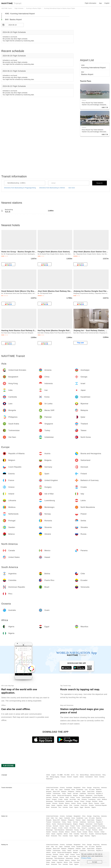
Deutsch (69, 777)
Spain (67, 797)
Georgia (89, 788)
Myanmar (99, 790)
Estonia (62, 797)
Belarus (67, 803)
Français (63, 777)
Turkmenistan (57, 794)
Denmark (56, 797)
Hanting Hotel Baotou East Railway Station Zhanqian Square (28, 331)
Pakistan (78, 792)
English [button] (107, 3)
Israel (48, 790)
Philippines (71, 792)
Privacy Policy (86, 858)
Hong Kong (96, 788)
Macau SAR (56, 792)
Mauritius (87, 807)
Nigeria (94, 807)
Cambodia (67, 790)
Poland (82, 801)
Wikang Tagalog (55, 777)
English (54, 775)
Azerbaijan (69, 788)
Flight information (91, 3)
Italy (79, 799)
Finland (73, 797)
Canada (85, 803)
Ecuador (91, 805)
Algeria (76, 807)
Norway (77, 801)
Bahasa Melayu (84, 775)
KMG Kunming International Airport (20, 14)
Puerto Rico (84, 805)
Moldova (104, 799)
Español (76, 777)
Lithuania (84, 799)
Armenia (62, 788)
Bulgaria (82, 795)
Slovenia (55, 803)
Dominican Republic (101, 805)
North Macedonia (59, 801)
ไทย (77, 775)
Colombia (76, 805)
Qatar (84, 792)
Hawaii (53, 805)
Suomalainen (89, 777)
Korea (73, 790)
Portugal (88, 801)
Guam (71, 807)
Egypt (81, 807)
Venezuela (54, 807)
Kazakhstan (80, 790)
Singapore (99, 792)
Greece (48, 799)
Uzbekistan (83, 794)
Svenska (102, 777)
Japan (61, 790)
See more (72, 188)
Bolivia (66, 805)
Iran (56, 790)
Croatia (60, 799)
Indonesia (104, 788)
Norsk (96, 777)
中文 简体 (67, 775)
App (100, 3)
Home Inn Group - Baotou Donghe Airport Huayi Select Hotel (28, 252)
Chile (71, 805)
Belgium (75, 795)
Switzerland (89, 795)
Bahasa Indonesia (96, 775)
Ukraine (73, 803)
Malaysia (64, 792)
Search (100, 183)
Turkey (64, 794)
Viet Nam (75, 794)
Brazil (48, 807)
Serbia (101, 801)
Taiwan (69, 794)
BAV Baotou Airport (13, 20)
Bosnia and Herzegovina (65, 795)
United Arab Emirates (52, 788)
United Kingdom (86, 797)
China (84, 788)
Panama (97, 803)
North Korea (91, 794)
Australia (65, 807)
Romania (95, 801)
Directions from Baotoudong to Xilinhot (52, 188)
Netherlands (69, 801)
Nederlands (49, 779)
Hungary (54, 799)
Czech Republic (98, 795)
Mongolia (49, 792)
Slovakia (61, 803)
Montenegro (50, 801)
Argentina (60, 805)
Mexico (91, 803)
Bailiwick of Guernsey (99, 797)
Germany (49, 797)
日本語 (48, 775)
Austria (54, 795)
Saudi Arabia (91, 792)
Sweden (48, 803)
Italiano (82, 777)
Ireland (66, 799)
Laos (86, 790)
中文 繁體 (60, 775)
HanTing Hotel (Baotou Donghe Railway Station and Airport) (64, 331)
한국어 (73, 775)
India (52, 790)
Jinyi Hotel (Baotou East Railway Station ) (56, 291)
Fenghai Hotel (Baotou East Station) (54, 252)
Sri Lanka (92, 790)
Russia (79, 803)
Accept (95, 862)
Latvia (99, 799)
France (78, 797)
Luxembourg (92, 799)
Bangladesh (77, 788)
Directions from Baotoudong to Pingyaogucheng (20, 188)
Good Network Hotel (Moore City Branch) (20, 291)
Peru (60, 807)
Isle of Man (73, 799)
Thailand (49, 794)
